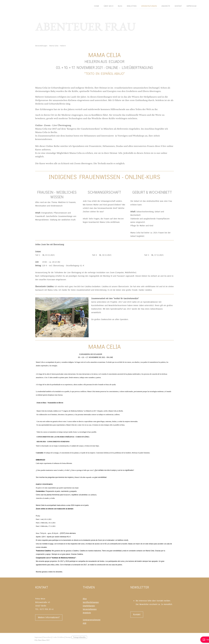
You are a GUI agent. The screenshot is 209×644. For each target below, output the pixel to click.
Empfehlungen (89, 606)
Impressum (151, 5)
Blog (79, 5)
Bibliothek (91, 5)
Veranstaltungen (108, 5)
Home (56, 5)
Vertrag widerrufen (79, 637)
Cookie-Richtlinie (58, 637)
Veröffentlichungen (91, 602)
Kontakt (138, 5)
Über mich (68, 5)
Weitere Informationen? (49, 617)
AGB (85, 623)
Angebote (125, 5)
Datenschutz (47, 637)
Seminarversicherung (92, 620)
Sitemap (68, 637)
